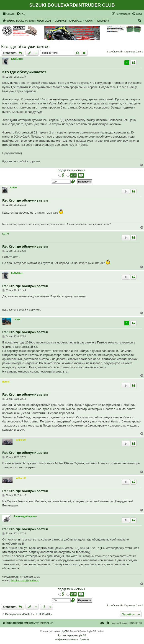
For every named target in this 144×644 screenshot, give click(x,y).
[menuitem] (21, 14)
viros (17, 319)
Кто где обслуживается (25, 47)
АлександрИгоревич (25, 516)
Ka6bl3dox (17, 59)
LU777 (6, 234)
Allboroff (21, 440)
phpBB (64, 631)
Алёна (14, 188)
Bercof (6, 382)
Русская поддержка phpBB (72, 635)
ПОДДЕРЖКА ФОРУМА (71, 170)
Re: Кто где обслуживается (25, 200)
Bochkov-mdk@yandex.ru (25, 580)
